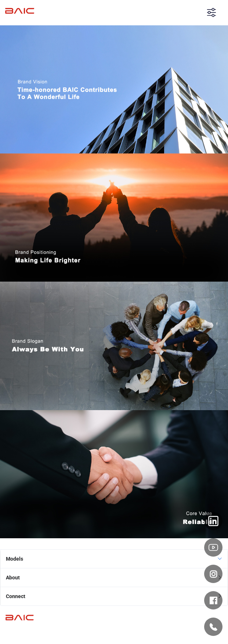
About (13, 578)
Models (15, 559)
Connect (16, 596)
